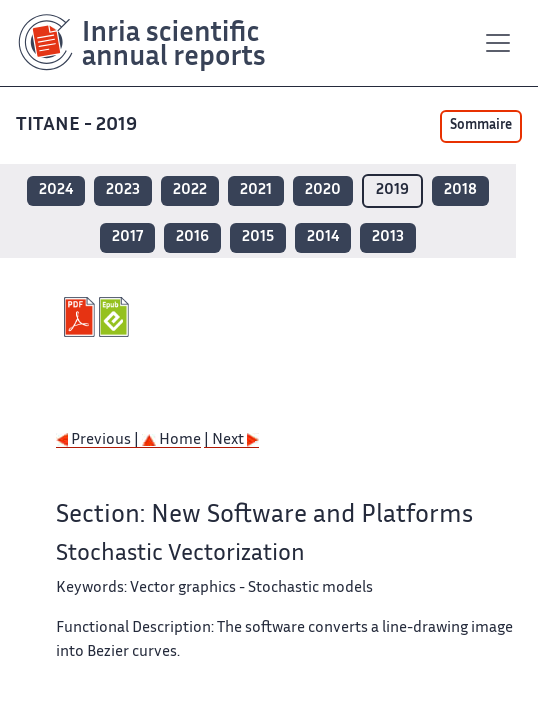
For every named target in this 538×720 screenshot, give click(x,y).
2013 (388, 237)
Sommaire (481, 126)
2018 (460, 190)
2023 (123, 190)
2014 (323, 237)
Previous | (99, 440)
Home (171, 440)
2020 (323, 190)
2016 (192, 237)
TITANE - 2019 (78, 125)
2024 (56, 190)
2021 (256, 190)
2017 (127, 237)
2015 (258, 237)
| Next (231, 440)
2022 (190, 190)
